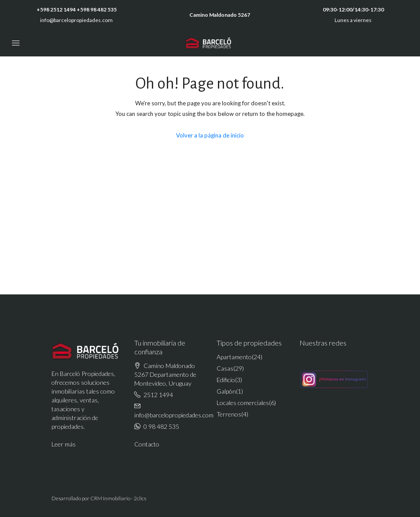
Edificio (226, 380)
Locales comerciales (243, 403)
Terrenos (229, 414)
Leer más (64, 444)
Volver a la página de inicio (210, 135)
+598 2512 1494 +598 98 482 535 (77, 9)
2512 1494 (158, 395)
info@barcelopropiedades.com (76, 20)
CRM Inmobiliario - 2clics (118, 498)
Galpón (226, 391)
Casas (225, 368)
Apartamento (234, 357)
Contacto (147, 444)
